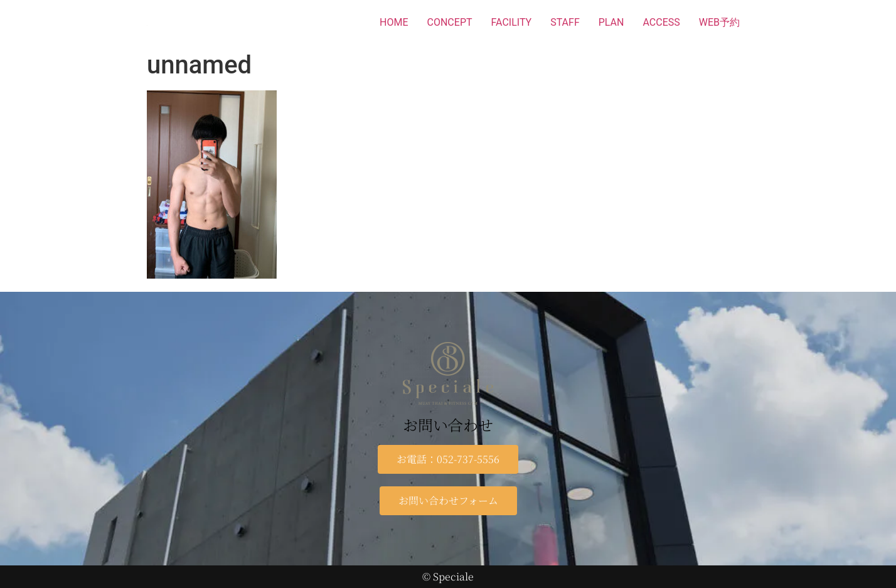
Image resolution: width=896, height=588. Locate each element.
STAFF (565, 22)
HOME (394, 22)
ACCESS (661, 22)
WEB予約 (719, 22)
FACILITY (512, 22)
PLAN (611, 22)
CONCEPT (450, 22)
